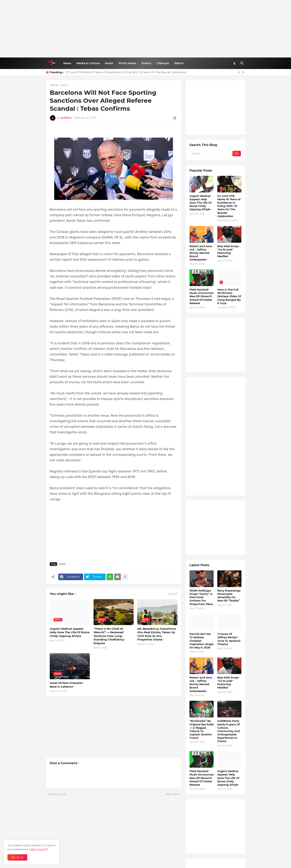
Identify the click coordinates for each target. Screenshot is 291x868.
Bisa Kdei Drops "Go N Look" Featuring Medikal (228, 251)
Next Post (173, 794)
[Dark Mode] (235, 63)
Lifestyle (163, 63)
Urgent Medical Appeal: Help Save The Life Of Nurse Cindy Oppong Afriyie (70, 632)
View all (172, 594)
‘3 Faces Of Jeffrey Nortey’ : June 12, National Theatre (229, 639)
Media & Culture (88, 63)
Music (109, 63)
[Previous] (239, 72)
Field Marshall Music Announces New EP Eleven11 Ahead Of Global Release (202, 296)
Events (146, 63)
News (67, 63)
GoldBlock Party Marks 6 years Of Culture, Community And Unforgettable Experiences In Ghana (229, 731)
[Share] (174, 118)
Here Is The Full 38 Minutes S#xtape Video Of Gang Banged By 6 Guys (229, 296)
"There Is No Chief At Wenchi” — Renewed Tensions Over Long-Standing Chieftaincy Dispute (109, 636)
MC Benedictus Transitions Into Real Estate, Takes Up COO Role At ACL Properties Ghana (157, 634)
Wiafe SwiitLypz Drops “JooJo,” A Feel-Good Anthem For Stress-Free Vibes (201, 597)
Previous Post (57, 794)
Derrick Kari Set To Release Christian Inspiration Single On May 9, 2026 (202, 641)
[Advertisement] (146, 29)
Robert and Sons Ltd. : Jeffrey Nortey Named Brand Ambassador (201, 253)
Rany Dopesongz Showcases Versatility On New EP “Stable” (229, 596)
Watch (179, 63)
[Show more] (125, 577)
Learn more (37, 849)
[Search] (242, 63)
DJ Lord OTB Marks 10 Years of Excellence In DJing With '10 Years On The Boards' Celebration (126, 72)
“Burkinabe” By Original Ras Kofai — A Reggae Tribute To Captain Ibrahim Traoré (202, 729)
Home (54, 85)
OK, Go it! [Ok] (17, 857)
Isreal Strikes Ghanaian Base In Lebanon (66, 685)
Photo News (127, 63)
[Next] (243, 72)
